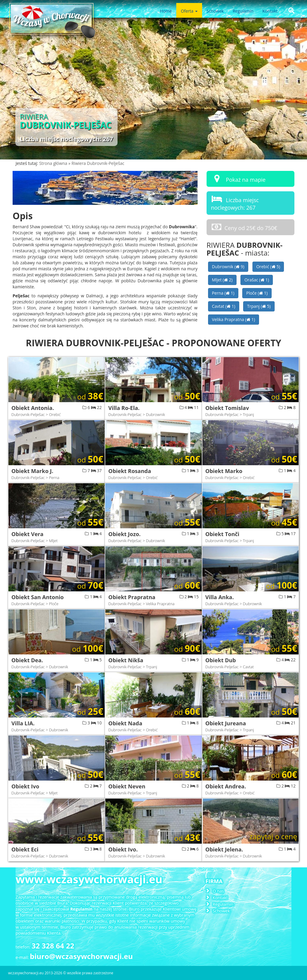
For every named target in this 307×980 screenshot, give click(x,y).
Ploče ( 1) (257, 293)
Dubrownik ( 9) (228, 267)
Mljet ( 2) (222, 280)
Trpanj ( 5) (259, 306)
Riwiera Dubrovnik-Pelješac (98, 163)
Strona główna (54, 163)
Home (166, 11)
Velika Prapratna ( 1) (234, 319)
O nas (218, 891)
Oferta (189, 11)
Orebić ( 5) (268, 267)
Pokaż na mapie (238, 179)
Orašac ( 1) (257, 280)
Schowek (215, 11)
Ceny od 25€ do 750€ (244, 227)
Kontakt (270, 11)
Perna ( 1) (223, 293)
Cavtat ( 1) (224, 306)
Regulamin (243, 11)
